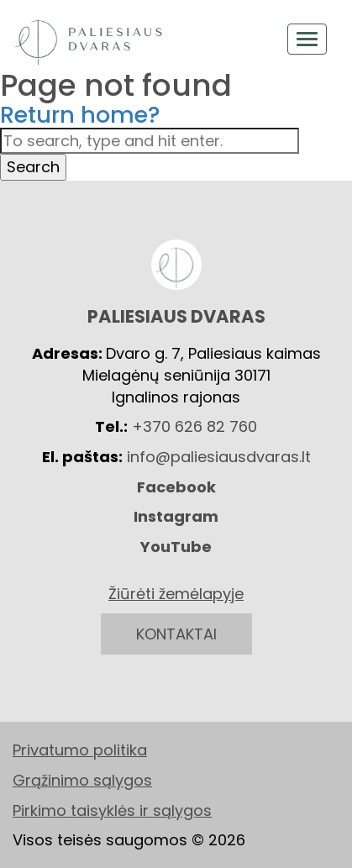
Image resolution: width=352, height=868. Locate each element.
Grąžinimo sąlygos (82, 780)
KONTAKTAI (176, 634)
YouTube (176, 547)
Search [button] (33, 167)
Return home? (80, 115)
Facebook (176, 487)
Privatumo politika (80, 750)
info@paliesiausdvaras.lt (219, 457)
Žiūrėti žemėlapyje (176, 594)
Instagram (176, 516)
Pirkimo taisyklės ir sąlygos (112, 810)
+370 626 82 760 (194, 426)
